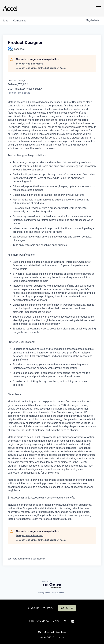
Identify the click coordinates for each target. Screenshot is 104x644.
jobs (5, 21)
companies (20, 21)
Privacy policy (44, 593)
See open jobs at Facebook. (30, 64)
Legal (61, 638)
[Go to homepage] (10, 8)
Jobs (56, 621)
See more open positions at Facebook (26, 559)
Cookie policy (58, 593)
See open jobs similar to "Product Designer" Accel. (41, 68)
